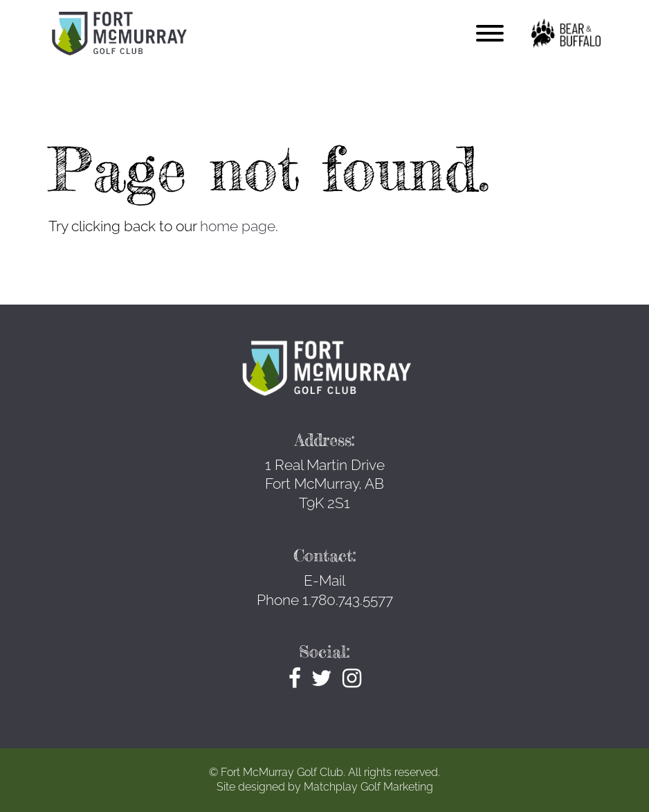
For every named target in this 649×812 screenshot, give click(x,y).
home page (238, 226)
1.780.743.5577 (348, 600)
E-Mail (324, 580)
